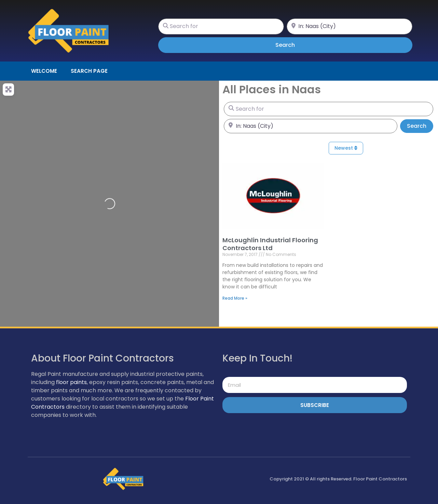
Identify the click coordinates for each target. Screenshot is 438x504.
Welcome (44, 71)
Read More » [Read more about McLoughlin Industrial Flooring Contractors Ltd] (235, 298)
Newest (346, 148)
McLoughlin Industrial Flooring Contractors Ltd (270, 244)
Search (295, 45)
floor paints (71, 382)
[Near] (350, 26)
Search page (89, 71)
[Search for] (221, 26)
